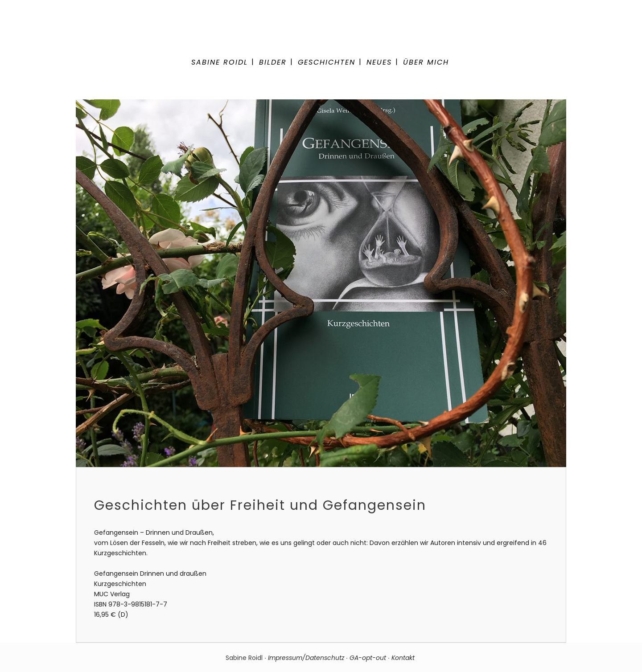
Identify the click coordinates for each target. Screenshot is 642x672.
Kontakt (404, 658)
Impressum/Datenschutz (306, 658)
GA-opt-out (368, 658)
